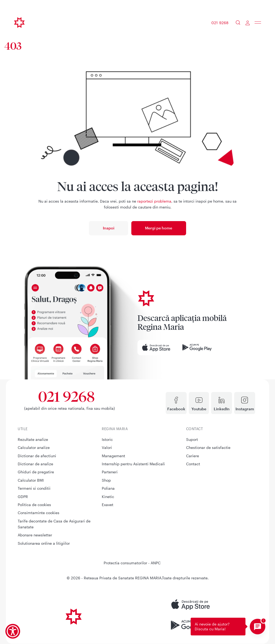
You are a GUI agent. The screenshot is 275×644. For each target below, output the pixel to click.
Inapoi (109, 228)
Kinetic (108, 497)
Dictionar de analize (35, 464)
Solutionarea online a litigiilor (44, 543)
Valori (107, 447)
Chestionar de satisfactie (208, 447)
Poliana (108, 488)
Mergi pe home (159, 228)
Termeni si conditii (34, 488)
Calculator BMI (31, 480)
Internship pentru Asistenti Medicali (133, 464)
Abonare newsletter (35, 535)
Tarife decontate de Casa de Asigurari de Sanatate (54, 524)
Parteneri (110, 472)
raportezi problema (154, 201)
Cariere (193, 456)
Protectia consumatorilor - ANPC (132, 563)
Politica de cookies (34, 505)
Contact (193, 464)
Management (113, 456)
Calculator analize (34, 447)
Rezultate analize (33, 439)
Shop (106, 480)
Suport (192, 439)
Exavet (108, 505)
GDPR (23, 497)
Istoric (107, 439)
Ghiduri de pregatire (36, 472)
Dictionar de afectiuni (37, 456)
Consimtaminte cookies (39, 513)
